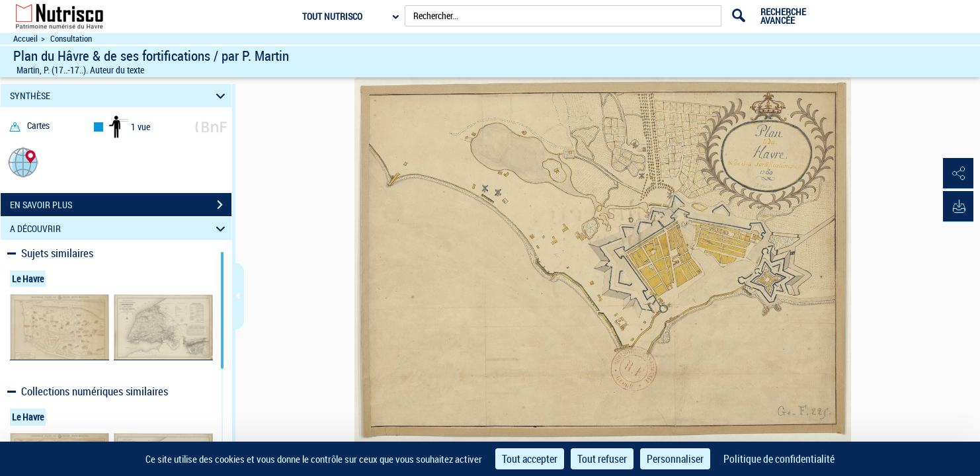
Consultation (71, 39)
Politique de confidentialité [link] (779, 459)
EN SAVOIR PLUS (121, 205)
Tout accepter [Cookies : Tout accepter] (530, 459)
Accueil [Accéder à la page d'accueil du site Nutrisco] (25, 39)
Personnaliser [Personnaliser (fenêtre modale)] (675, 459)
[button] (23, 162)
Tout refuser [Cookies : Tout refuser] (602, 459)
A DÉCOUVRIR (119, 228)
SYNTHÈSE (119, 96)
